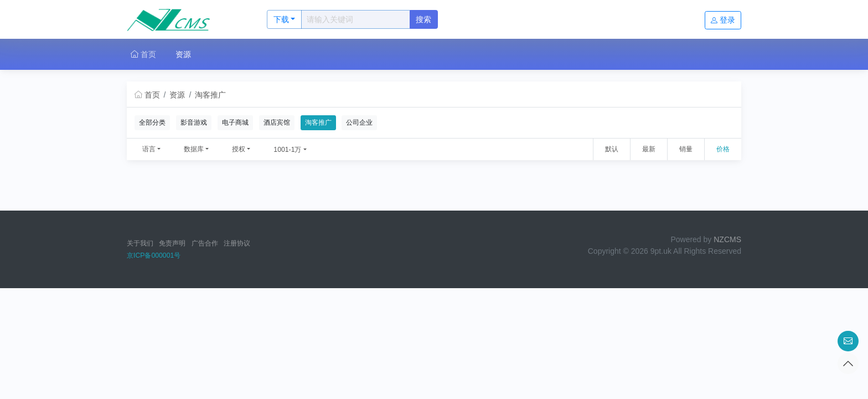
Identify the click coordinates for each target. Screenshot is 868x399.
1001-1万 (287, 150)
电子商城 (235, 122)
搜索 (423, 19)
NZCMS (727, 239)
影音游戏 (194, 122)
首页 (143, 54)
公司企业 (359, 122)
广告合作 (205, 243)
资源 (183, 54)
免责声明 (172, 243)
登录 (723, 20)
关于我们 (140, 243)
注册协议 (237, 243)
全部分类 (152, 122)
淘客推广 (210, 95)
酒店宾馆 (277, 122)
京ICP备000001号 (154, 255)
